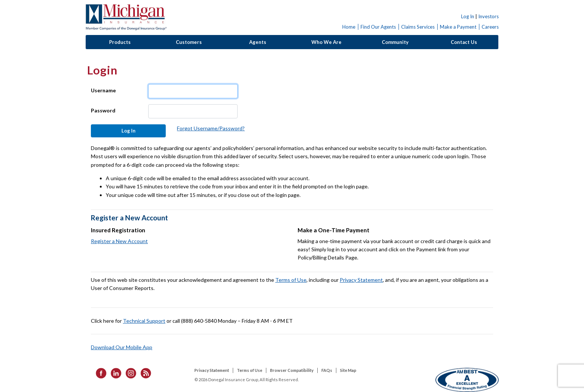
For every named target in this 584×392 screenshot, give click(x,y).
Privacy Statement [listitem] (212, 370)
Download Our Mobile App (122, 347)
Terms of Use (291, 280)
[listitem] (99, 373)
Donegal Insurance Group (126, 17)
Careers (490, 27)
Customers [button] (189, 42)
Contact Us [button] (464, 42)
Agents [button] (258, 42)
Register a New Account (119, 241)
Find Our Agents (378, 27)
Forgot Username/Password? (211, 128)
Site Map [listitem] (348, 370)
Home (349, 27)
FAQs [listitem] (327, 370)
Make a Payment (458, 27)
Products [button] (120, 42)
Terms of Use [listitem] (250, 370)
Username (103, 90)
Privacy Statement (361, 280)
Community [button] (395, 42)
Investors (488, 16)
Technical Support (144, 321)
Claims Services (418, 27)
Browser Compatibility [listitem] (292, 370)
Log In (468, 16)
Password (103, 110)
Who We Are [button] (326, 42)
